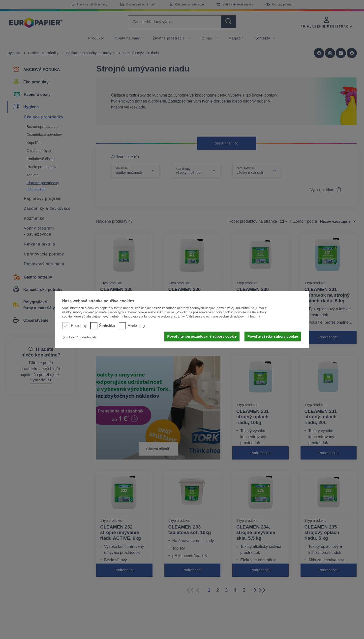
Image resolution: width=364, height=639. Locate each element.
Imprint (255, 317)
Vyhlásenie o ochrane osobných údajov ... (217, 317)
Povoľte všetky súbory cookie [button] (273, 336)
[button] (80, 337)
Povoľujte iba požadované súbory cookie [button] (202, 336)
